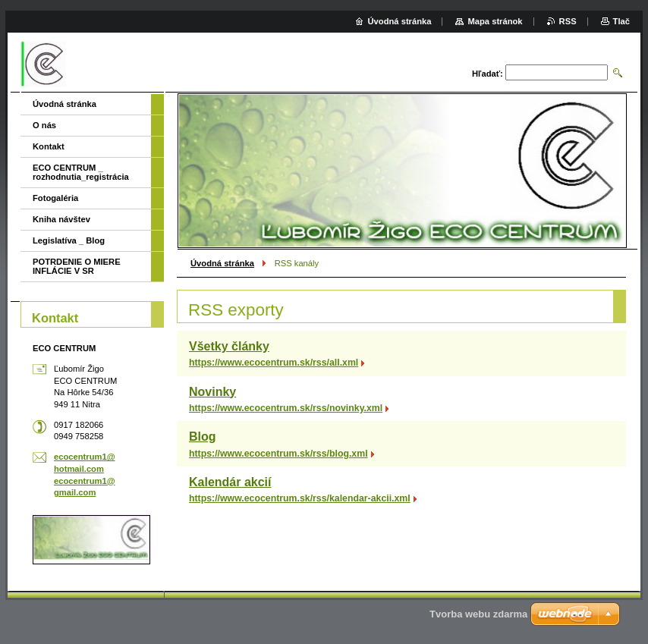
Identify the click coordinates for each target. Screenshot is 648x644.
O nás (44, 125)
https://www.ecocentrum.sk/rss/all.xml (274, 363)
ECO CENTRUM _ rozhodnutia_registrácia (81, 172)
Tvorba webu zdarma (478, 614)
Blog (203, 437)
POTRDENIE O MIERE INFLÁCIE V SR (77, 266)
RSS (568, 21)
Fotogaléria (55, 198)
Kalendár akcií (230, 482)
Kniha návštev (61, 219)
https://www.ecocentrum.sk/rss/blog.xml (278, 454)
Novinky (212, 392)
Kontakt (49, 146)
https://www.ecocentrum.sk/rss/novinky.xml (286, 408)
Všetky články (229, 346)
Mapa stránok (495, 21)
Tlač (621, 21)
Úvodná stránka (222, 263)
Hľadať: (488, 74)
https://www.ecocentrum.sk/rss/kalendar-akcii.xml (300, 498)
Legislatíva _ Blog (69, 240)
